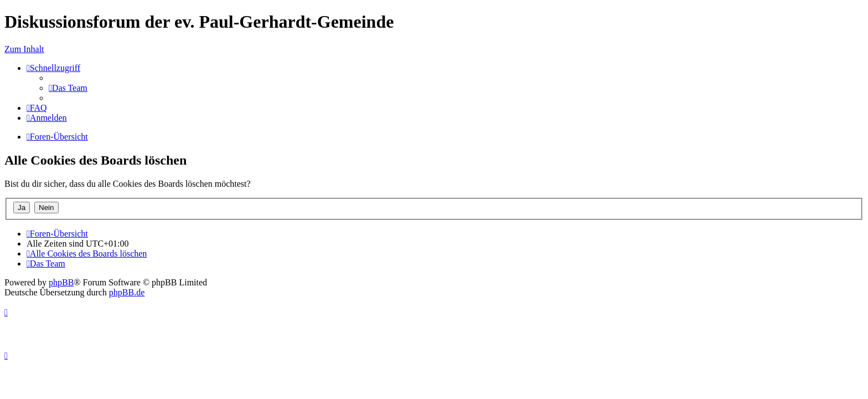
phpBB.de (127, 292)
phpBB (61, 282)
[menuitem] (68, 88)
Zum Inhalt (24, 49)
